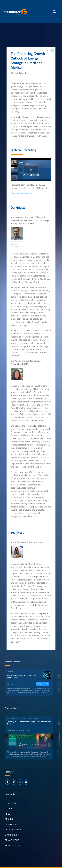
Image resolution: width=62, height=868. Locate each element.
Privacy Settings (14, 845)
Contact (9, 808)
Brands (9, 819)
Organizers (11, 824)
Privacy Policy (12, 840)
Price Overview (13, 830)
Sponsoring (11, 835)
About (8, 814)
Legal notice (11, 803)
